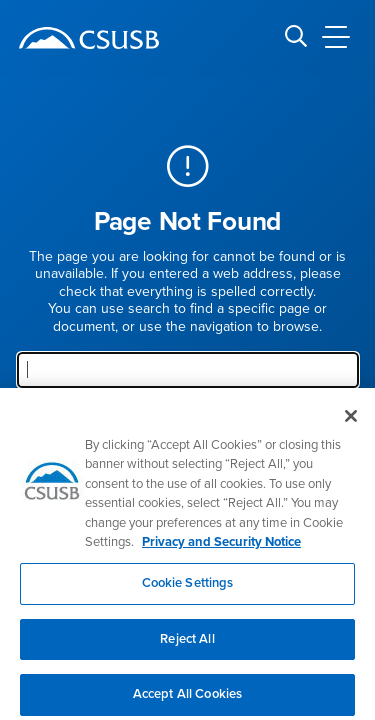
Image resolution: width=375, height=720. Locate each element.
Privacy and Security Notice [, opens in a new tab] (221, 550)
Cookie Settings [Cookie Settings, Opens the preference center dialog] (188, 590)
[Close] (351, 423)
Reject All (187, 646)
